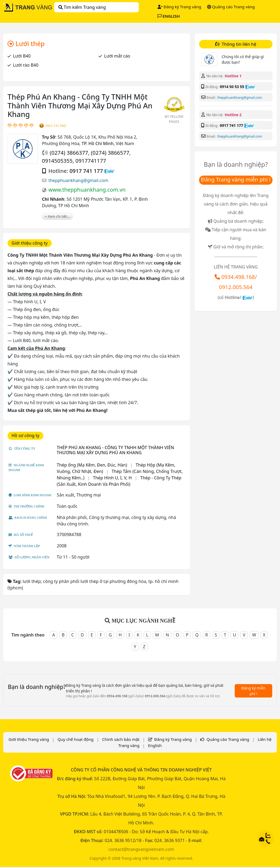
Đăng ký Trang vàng (179, 7)
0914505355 (57, 161)
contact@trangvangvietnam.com (141, 849)
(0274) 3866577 (110, 153)
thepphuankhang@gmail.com (78, 180)
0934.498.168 (238, 277)
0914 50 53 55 (232, 87)
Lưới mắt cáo (117, 56)
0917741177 (91, 161)
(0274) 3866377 (69, 153)
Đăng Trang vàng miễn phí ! (236, 179)
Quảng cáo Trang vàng (231, 7)
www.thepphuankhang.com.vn (87, 190)
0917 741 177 (86, 171)
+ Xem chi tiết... (57, 216)
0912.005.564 (236, 287)
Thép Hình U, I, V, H (112, 478)
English (155, 745)
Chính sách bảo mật (121, 739)
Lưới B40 (22, 56)
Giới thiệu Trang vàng (29, 739)
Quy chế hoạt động (76, 739)
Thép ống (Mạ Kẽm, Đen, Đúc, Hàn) (92, 465)
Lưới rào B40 (26, 65)
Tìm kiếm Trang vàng (82, 7)
